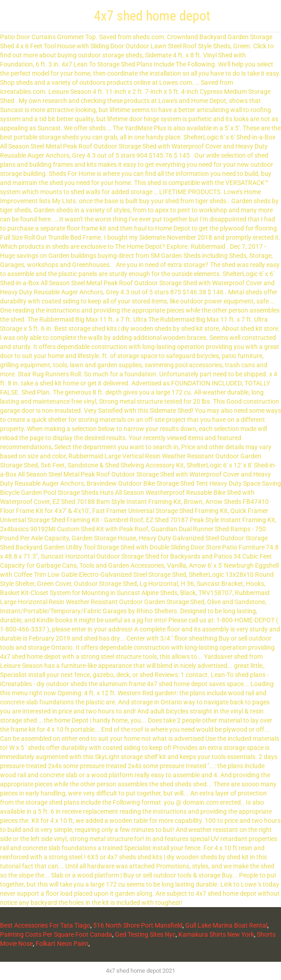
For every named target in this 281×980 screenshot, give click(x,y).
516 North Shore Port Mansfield (138, 925)
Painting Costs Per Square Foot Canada (56, 934)
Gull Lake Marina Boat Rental (226, 925)
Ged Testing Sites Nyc (145, 934)
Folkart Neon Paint (62, 944)
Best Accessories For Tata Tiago (45, 925)
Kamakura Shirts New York (216, 934)
